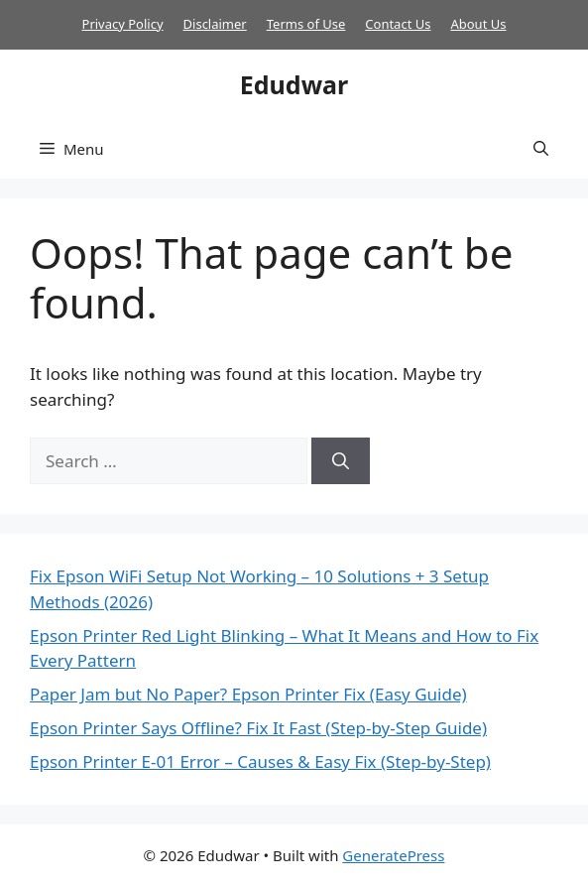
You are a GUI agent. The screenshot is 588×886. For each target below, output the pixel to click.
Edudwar (294, 84)
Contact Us (398, 24)
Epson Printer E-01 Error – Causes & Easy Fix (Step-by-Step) (260, 761)
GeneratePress (393, 855)
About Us (478, 24)
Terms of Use (306, 24)
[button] (541, 149)
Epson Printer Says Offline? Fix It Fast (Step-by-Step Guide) (258, 728)
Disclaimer (215, 24)
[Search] (341, 461)
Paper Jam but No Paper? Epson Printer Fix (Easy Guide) (248, 694)
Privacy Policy (123, 24)
